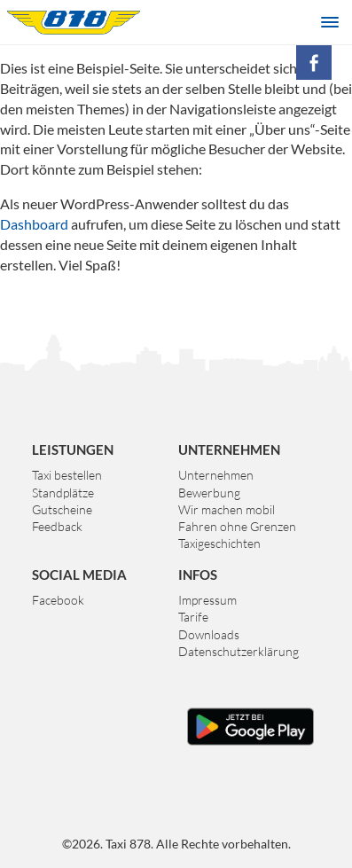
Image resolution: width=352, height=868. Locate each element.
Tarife (193, 617)
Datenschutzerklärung (239, 651)
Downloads (209, 634)
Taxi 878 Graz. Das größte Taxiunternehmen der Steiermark (74, 22)
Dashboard (34, 224)
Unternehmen (216, 475)
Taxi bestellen (67, 475)
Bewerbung (209, 493)
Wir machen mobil (227, 509)
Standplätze (63, 493)
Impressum (207, 600)
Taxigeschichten (219, 543)
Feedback (57, 526)
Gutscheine (62, 509)
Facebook (58, 600)
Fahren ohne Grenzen (237, 526)
